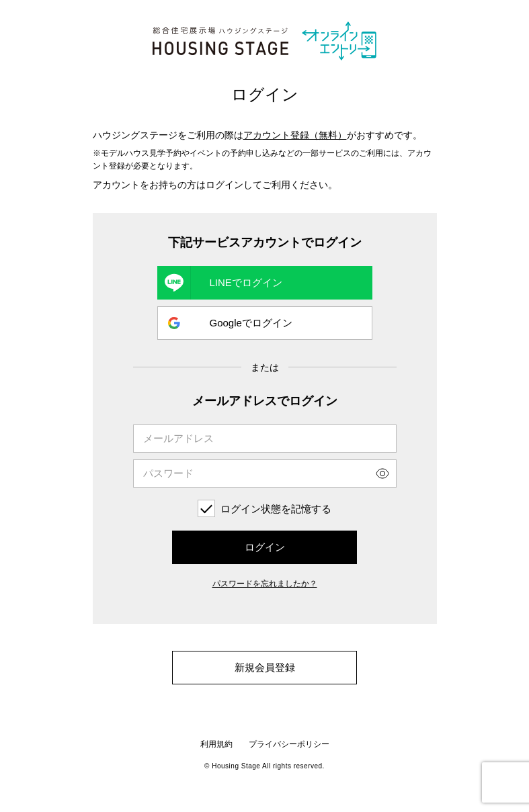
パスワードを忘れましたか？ (265, 584)
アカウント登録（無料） (295, 135)
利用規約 (216, 744)
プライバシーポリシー (289, 744)
